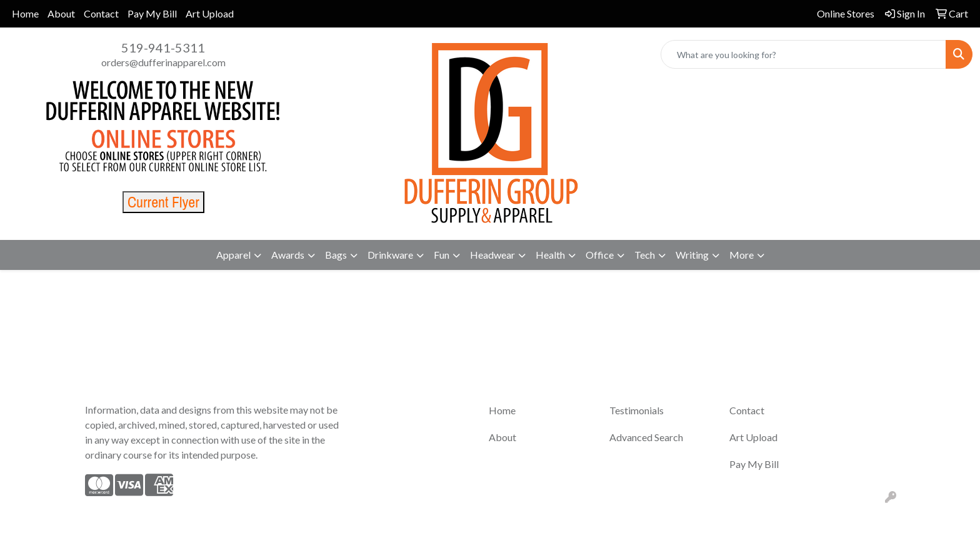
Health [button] (550, 255)
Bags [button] (336, 255)
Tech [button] (645, 255)
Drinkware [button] (390, 255)
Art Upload (210, 13)
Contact (101, 13)
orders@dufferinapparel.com (163, 62)
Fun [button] (442, 255)
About (61, 13)
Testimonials (637, 410)
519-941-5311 (163, 47)
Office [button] (600, 255)
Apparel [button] (233, 255)
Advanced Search (646, 437)
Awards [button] (288, 255)
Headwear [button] (492, 255)
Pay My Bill (152, 13)
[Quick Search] (803, 54)
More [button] (742, 255)
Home (25, 13)
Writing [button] (692, 255)
